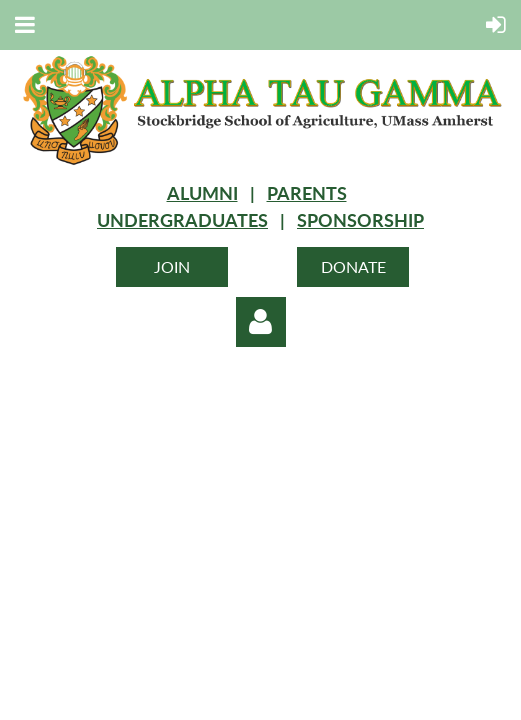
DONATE (353, 266)
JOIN (172, 266)
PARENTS (307, 193)
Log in (261, 322)
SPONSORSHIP (360, 220)
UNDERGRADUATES (182, 220)
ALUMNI (202, 193)
